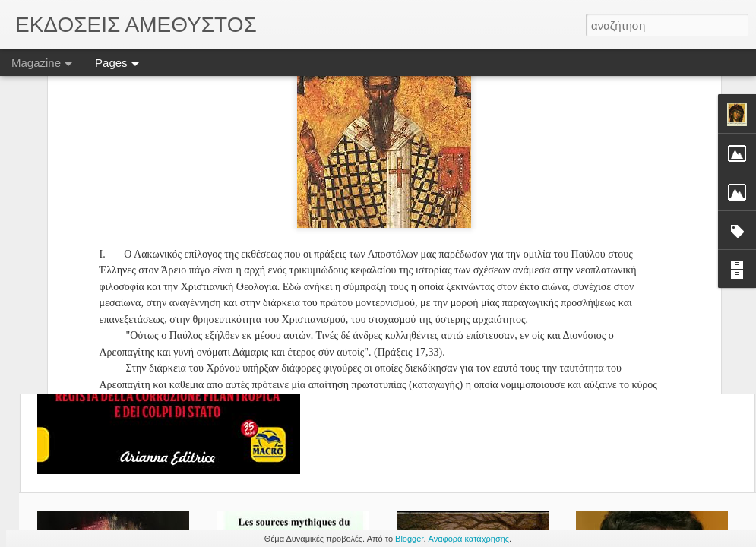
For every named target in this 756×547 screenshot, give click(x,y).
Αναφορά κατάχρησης (469, 539)
